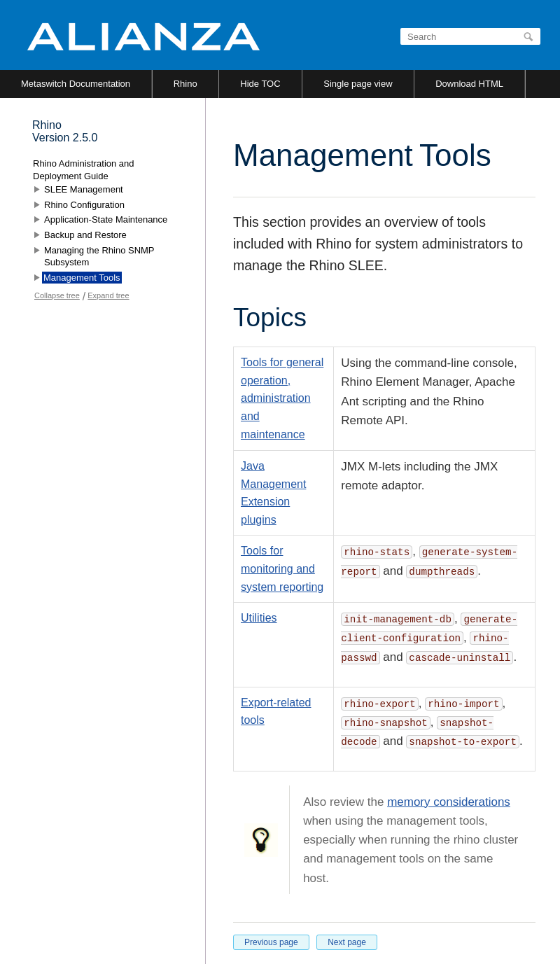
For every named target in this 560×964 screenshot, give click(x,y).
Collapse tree (57, 295)
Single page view (358, 84)
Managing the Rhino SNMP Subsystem (99, 257)
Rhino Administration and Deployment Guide (84, 170)
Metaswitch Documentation (76, 84)
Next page (347, 942)
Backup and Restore (85, 235)
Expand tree (108, 295)
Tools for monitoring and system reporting (282, 568)
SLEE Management (84, 189)
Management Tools (82, 278)
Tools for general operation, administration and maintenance (282, 398)
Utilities (259, 618)
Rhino (185, 84)
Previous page (271, 942)
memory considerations (449, 802)
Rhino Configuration (84, 205)
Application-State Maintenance (106, 219)
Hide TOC (260, 84)
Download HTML (469, 84)
